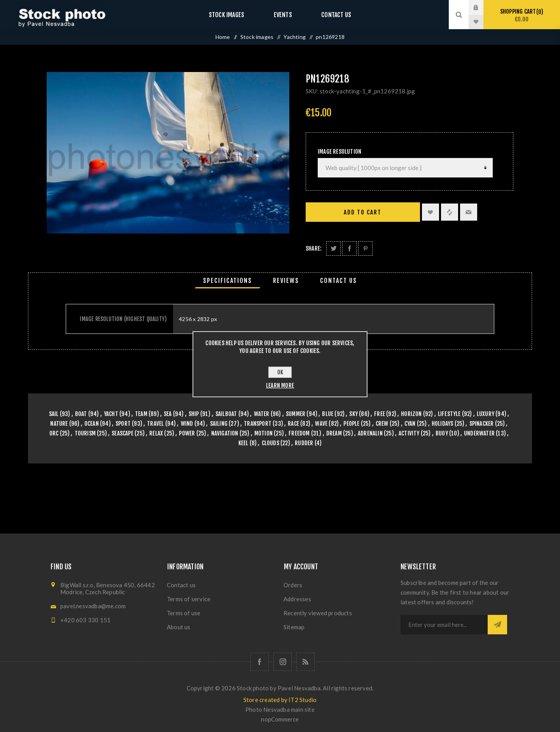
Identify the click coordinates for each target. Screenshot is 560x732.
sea (168, 414)
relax (156, 433)
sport (123, 424)
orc (54, 433)
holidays (443, 424)
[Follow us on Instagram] (283, 662)
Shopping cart (522, 15)
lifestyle (449, 414)
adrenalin (370, 433)
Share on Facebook (349, 248)
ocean (92, 424)
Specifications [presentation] (227, 281)
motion (263, 433)
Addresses (297, 599)
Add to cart (363, 212)
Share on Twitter (333, 248)
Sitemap (294, 627)
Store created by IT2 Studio (280, 700)
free (380, 414)
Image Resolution (339, 152)
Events (283, 15)
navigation (225, 433)
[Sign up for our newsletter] (444, 625)
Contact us (328, 15)
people (351, 424)
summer (296, 414)
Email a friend (469, 212)
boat (81, 414)
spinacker (482, 424)
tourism (85, 433)
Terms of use (184, 613)
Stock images (234, 15)
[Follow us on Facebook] (260, 662)
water (262, 414)
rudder (304, 443)
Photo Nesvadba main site (280, 709)
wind (187, 424)
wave (321, 424)
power (187, 433)
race (293, 424)
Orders (293, 585)
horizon (411, 414)
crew (382, 424)
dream (334, 433)
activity (409, 433)
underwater (479, 433)
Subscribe (497, 625)
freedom (299, 433)
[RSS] (305, 662)
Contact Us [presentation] (339, 281)
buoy (442, 433)
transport (258, 424)
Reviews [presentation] (286, 281)
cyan (410, 424)
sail (54, 414)
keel (243, 443)
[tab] (227, 281)
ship (194, 414)
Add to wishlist (430, 212)
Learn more (280, 385)
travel (155, 424)
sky (353, 414)
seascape (122, 433)
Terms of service (189, 599)
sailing (219, 424)
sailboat (226, 414)
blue (328, 414)
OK (280, 372)
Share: (314, 248)
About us (179, 627)
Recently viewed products (318, 613)
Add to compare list (450, 212)
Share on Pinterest (365, 248)
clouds (270, 443)
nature (59, 424)
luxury (486, 414)
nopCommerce (280, 719)
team (141, 414)
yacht (111, 414)
